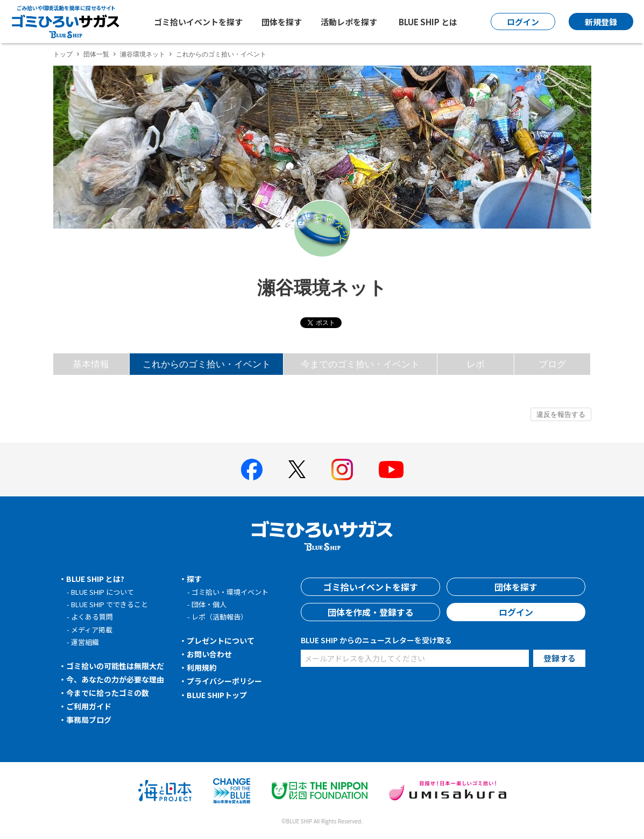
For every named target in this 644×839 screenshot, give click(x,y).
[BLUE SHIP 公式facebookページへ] (252, 470)
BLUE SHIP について (102, 592)
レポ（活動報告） (220, 617)
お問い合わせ (209, 654)
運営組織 (85, 642)
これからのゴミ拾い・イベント (207, 364)
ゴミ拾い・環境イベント (230, 592)
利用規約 (202, 667)
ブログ (552, 364)
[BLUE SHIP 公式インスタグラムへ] (342, 470)
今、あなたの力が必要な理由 (115, 679)
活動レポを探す (349, 22)
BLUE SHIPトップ (217, 695)
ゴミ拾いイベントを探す (198, 22)
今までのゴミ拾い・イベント (360, 364)
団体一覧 (96, 54)
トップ (63, 54)
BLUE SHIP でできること (109, 604)
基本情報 (91, 364)
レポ (476, 364)
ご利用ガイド (89, 706)
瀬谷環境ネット (143, 54)
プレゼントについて (221, 641)
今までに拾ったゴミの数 (108, 693)
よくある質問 (92, 617)
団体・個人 (209, 604)
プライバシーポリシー (224, 681)
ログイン (516, 612)
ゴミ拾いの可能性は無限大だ (115, 666)
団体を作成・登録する (371, 612)
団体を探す (282, 22)
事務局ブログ (89, 720)
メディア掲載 (92, 630)
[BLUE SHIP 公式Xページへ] (297, 469)
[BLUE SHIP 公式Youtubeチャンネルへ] (391, 470)
